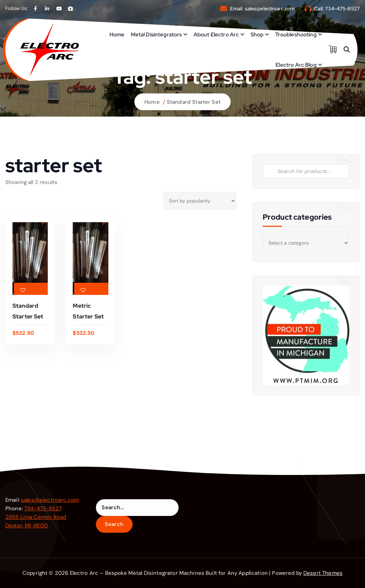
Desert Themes (323, 573)
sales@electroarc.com (270, 9)
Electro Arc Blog (296, 65)
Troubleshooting (296, 35)
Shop (257, 35)
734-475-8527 (342, 9)
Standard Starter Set (194, 102)
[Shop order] (200, 201)
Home (117, 35)
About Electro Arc (216, 35)
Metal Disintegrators (156, 35)
